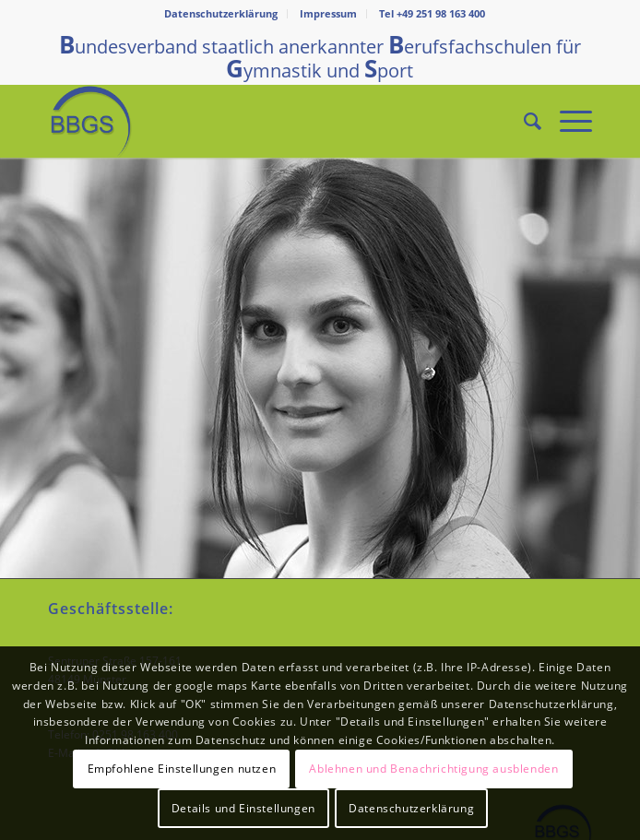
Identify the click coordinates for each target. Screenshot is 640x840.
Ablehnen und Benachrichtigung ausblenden (433, 769)
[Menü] (567, 121)
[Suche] (523, 121)
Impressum (328, 13)
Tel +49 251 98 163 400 (432, 13)
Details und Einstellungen (243, 808)
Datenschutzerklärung (221, 13)
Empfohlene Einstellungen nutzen (182, 769)
